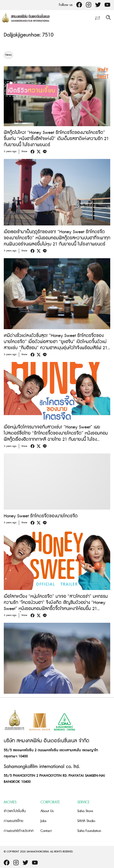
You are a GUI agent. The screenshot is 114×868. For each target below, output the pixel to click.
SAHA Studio (86, 821)
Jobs (43, 821)
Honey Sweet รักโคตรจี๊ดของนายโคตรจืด (41, 516)
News (8, 55)
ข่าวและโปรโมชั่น (15, 811)
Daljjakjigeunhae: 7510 (29, 35)
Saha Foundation (89, 831)
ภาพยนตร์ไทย (14, 821)
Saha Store (85, 811)
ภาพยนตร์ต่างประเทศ (19, 831)
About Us (47, 811)
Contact (46, 831)
